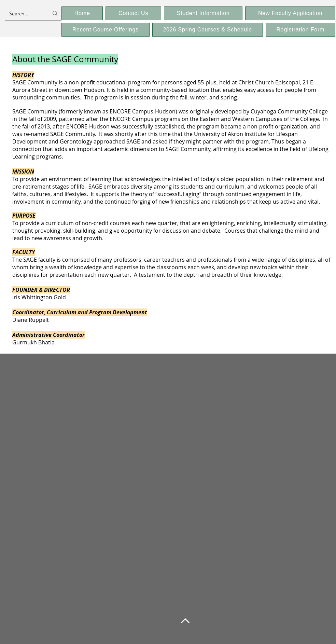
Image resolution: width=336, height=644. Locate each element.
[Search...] (24, 13)
